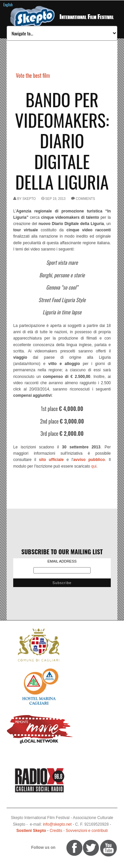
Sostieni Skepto (31, 831)
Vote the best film (33, 75)
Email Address (62, 561)
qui (94, 466)
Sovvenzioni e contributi (87, 831)
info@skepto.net (57, 824)
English (8, 5)
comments (85, 199)
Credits (56, 831)
